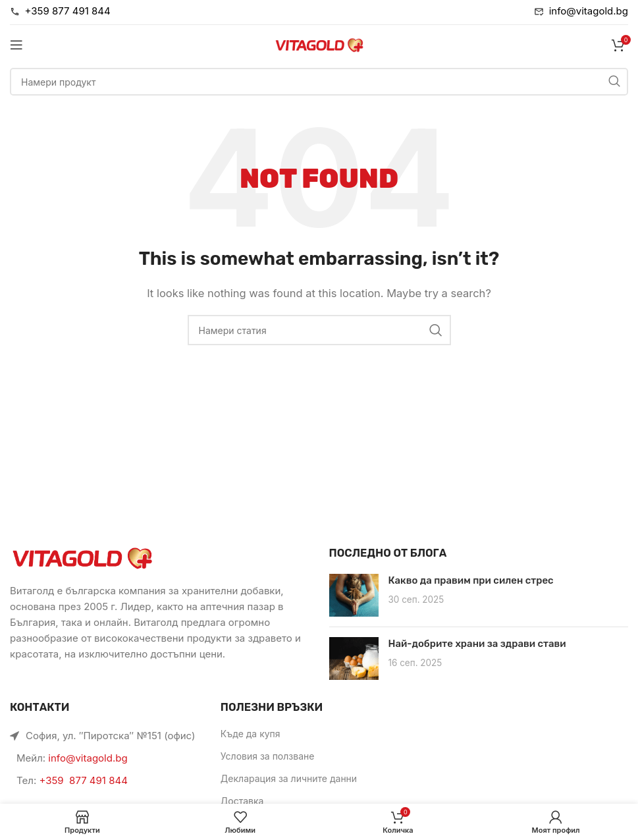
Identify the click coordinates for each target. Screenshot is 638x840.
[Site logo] (319, 44)
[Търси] (319, 82)
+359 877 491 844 (83, 780)
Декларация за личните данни (289, 778)
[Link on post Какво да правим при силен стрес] (354, 595)
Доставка (242, 801)
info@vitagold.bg (88, 758)
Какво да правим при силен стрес (471, 580)
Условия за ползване (268, 756)
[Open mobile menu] (16, 45)
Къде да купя (251, 734)
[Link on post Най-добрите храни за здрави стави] (354, 658)
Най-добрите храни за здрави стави (477, 644)
